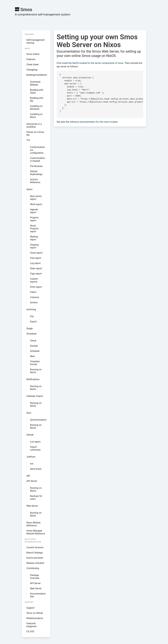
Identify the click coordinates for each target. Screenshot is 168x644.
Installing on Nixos (36, 116)
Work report (36, 204)
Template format (35, 363)
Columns (35, 297)
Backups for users (36, 497)
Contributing (33, 568)
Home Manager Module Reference (36, 532)
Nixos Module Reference (34, 524)
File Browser (36, 166)
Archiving (31, 309)
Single (30, 328)
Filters (33, 292)
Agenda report (34, 211)
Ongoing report (34, 246)
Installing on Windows (36, 108)
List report (35, 442)
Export (33, 322)
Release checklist (35, 563)
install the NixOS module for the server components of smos (93, 63)
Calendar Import (35, 396)
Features (31, 59)
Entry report (36, 287)
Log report (35, 263)
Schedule (35, 351)
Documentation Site (38, 595)
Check (33, 341)
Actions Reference (35, 181)
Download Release (35, 83)
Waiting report (34, 238)
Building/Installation (37, 75)
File (32, 316)
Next (32, 356)
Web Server (32, 506)
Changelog (32, 70)
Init (32, 464)
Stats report (36, 268)
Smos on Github (35, 613)
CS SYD (30, 632)
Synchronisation (38, 420)
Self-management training (36, 41)
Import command (35, 448)
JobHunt (31, 457)
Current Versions (35, 547)
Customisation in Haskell (38, 160)
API (28, 476)
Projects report (34, 219)
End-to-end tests (35, 558)
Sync (29, 413)
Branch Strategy (35, 553)
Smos (24, 10)
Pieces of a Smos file (35, 134)
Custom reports (34, 280)
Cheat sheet (33, 64)
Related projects (35, 618)
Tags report (36, 274)
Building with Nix (37, 99)
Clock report (36, 253)
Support (31, 608)
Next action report (36, 198)
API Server (32, 481)
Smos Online (33, 54)
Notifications (33, 379)
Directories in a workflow (34, 125)
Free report (36, 258)
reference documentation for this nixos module (94, 122)
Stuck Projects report (34, 229)
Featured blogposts (32, 625)
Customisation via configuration (38, 150)
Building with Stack (37, 91)
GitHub (30, 435)
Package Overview (35, 577)
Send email (36, 469)
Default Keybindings (36, 173)
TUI (28, 140)
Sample (34, 346)
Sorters (34, 303)
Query (29, 189)
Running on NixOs (36, 371)
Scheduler (32, 334)
